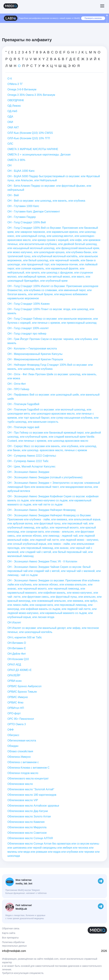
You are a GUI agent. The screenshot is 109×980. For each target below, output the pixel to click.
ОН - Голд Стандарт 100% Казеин (29, 304)
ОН (9, 165)
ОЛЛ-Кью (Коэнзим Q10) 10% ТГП (29, 138)
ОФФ (11, 730)
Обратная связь (11, 928)
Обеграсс (13, 735)
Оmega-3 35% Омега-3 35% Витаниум (31, 95)
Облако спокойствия (20, 751)
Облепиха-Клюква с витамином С (28, 768)
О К (10, 79)
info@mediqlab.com (14, 951)
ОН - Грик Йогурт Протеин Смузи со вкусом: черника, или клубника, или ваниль (53, 341)
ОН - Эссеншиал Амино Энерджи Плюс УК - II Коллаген (42, 561)
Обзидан (13, 746)
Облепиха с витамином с (23, 762)
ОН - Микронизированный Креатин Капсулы (35, 354)
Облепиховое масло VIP (23, 800)
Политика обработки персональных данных (14, 944)
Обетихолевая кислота (22, 741)
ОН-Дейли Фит (17, 654)
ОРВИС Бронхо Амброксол (24, 686)
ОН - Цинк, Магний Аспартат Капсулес (31, 467)
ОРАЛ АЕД (14, 665)
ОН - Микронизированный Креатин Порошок (35, 359)
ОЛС (10, 144)
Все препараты (10, 938)
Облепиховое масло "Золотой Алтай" (31, 789)
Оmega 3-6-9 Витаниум (22, 89)
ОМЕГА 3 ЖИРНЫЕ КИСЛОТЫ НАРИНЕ (33, 149)
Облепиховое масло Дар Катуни (28, 811)
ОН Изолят (14, 623)
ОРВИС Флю (15, 703)
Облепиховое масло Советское (27, 833)
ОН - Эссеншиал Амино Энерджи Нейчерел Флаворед (41, 510)
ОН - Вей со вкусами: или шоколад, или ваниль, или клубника (46, 201)
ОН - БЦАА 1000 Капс (21, 171)
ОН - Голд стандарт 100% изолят (28, 328)
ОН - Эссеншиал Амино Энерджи (28, 472)
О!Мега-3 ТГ (15, 84)
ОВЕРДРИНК (16, 100)
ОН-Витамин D (17, 643)
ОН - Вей (13, 195)
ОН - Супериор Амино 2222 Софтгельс (32, 456)
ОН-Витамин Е (17, 648)
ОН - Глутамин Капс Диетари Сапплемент (34, 212)
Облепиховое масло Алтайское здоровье (33, 806)
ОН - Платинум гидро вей (23, 427)
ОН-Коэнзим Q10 (18, 659)
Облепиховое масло (20, 784)
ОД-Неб (12, 111)
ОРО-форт (14, 713)
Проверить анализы (93, 18)
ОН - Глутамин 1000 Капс (23, 206)
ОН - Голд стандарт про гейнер (27, 334)
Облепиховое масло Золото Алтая (29, 816)
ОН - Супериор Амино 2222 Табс (28, 461)
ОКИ (10, 122)
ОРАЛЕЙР (14, 675)
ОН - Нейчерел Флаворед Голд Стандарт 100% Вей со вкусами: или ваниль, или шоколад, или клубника (50, 367)
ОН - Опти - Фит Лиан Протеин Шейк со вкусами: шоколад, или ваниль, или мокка (52, 376)
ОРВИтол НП (16, 708)
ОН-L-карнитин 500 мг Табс (25, 637)
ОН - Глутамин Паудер (22, 217)
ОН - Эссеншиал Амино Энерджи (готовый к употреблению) (45, 477)
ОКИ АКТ (13, 127)
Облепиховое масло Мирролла (27, 827)
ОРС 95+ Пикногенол (21, 719)
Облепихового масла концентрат (28, 778)
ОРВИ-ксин (15, 681)
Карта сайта (9, 933)
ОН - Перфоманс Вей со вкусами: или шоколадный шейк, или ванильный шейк (53, 397)
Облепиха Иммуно (19, 757)
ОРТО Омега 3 (17, 724)
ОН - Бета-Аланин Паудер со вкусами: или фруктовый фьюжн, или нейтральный (49, 188)
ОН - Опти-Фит (17, 384)
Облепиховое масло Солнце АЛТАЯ (30, 838)
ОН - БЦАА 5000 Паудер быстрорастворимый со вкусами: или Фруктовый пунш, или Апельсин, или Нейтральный (54, 178)
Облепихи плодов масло (23, 773)
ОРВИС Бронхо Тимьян (22, 692)
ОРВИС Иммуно (18, 697)
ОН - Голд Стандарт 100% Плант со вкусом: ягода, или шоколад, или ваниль (51, 311)
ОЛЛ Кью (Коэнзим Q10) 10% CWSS (30, 133)
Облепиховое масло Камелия (26, 822)
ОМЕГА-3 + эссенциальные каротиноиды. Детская (39, 155)
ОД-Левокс (14, 106)
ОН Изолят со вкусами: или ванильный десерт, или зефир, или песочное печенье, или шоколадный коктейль (53, 630)
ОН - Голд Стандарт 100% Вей (27, 222)
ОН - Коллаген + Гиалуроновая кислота (32, 349)
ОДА (10, 117)
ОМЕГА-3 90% (16, 160)
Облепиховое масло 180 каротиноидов (32, 795)
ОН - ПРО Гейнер (18, 389)
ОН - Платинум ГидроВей (23, 404)
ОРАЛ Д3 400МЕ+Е (20, 670)
